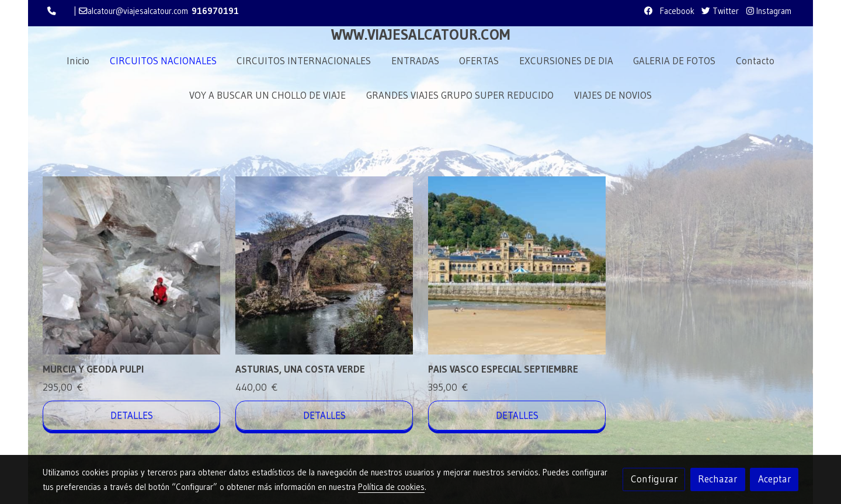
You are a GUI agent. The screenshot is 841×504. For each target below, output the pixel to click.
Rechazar (717, 479)
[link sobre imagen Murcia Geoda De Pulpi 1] (132, 265)
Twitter (720, 11)
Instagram (769, 11)
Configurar (654, 479)
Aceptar (774, 479)
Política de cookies (391, 487)
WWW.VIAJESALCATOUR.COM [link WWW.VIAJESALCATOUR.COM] (420, 35)
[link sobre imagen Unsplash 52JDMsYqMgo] (517, 265)
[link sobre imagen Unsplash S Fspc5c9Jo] (324, 265)
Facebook (676, 11)
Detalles (132, 415)
